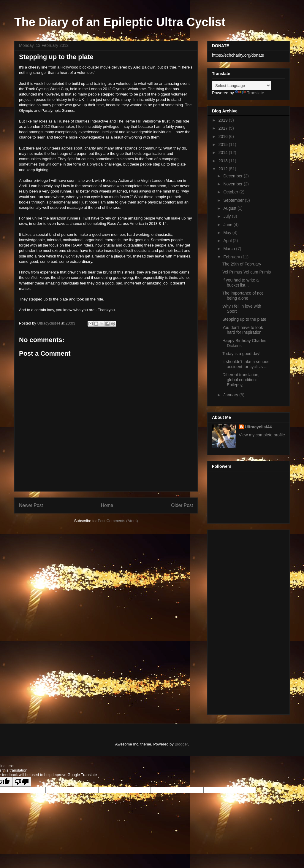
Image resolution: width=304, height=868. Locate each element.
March (230, 249)
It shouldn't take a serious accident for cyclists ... (246, 364)
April (228, 241)
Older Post (182, 505)
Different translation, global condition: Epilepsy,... (241, 380)
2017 (224, 128)
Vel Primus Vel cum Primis (247, 272)
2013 (224, 161)
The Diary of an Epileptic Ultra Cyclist (120, 22)
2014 (224, 152)
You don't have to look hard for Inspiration (243, 330)
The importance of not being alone (243, 296)
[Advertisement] (248, 621)
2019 (224, 120)
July (228, 216)
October (231, 192)
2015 (224, 144)
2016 (224, 136)
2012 (224, 169)
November (233, 184)
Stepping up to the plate (244, 319)
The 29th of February (242, 264)
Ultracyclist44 (258, 427)
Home (107, 505)
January (231, 395)
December (233, 176)
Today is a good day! (241, 354)
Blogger (181, 744)
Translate (250, 93)
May (228, 233)
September (234, 200)
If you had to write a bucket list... (240, 283)
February (232, 257)
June (228, 225)
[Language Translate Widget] (242, 86)
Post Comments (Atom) (118, 521)
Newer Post (31, 505)
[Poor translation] (22, 782)
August (230, 208)
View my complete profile (262, 435)
